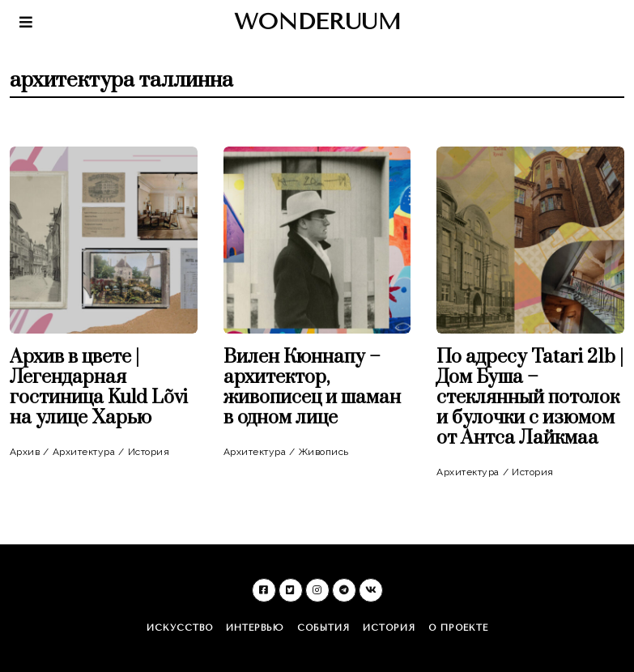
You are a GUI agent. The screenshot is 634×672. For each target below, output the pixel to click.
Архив (25, 452)
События (323, 628)
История (149, 452)
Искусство (180, 628)
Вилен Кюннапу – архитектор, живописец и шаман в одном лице (312, 387)
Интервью (255, 628)
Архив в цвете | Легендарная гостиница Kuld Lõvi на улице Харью (99, 387)
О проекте (458, 628)
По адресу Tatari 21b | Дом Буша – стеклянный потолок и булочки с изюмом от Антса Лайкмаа (530, 398)
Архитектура (84, 452)
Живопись (324, 452)
